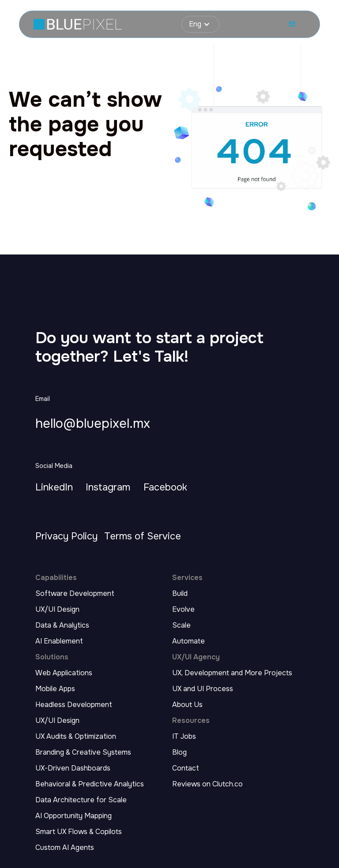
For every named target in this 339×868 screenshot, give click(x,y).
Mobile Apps (55, 689)
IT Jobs (184, 737)
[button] (200, 24)
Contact (186, 768)
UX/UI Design (57, 610)
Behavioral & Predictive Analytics (90, 784)
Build (180, 594)
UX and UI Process (203, 689)
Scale (181, 625)
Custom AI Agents (65, 848)
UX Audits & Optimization (76, 737)
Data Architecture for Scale (81, 800)
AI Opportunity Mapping (73, 816)
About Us (187, 705)
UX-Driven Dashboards (73, 768)
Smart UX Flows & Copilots (79, 832)
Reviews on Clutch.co (207, 784)
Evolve (183, 610)
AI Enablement (59, 641)
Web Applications (64, 673)
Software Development (75, 594)
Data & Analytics (62, 625)
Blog (179, 752)
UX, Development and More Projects (232, 673)
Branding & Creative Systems (83, 752)
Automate (188, 641)
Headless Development (74, 705)
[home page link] (78, 24)
